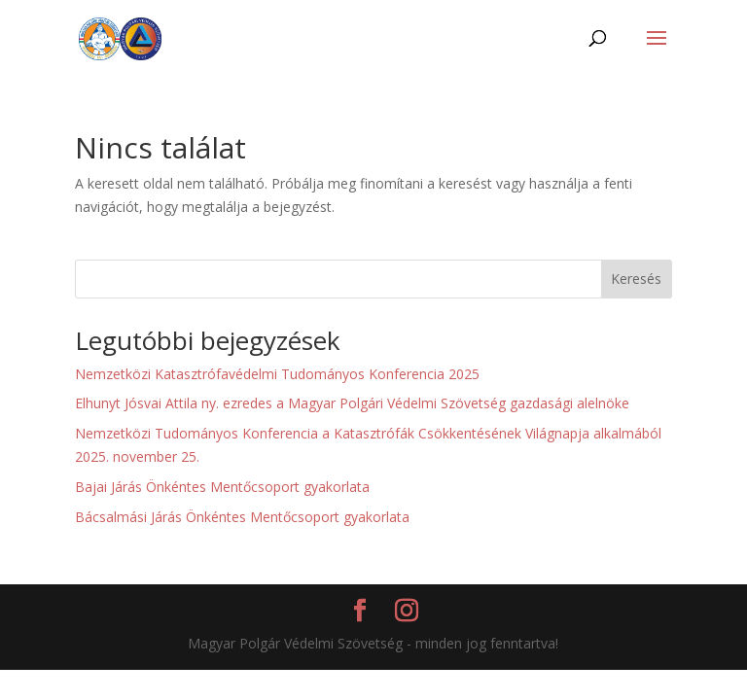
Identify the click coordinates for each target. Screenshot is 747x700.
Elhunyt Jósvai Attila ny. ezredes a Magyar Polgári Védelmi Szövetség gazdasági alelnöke (352, 403)
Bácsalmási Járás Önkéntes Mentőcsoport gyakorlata (242, 517)
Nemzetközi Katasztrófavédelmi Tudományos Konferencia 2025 (277, 374)
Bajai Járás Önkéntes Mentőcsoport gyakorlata (222, 487)
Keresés (636, 279)
